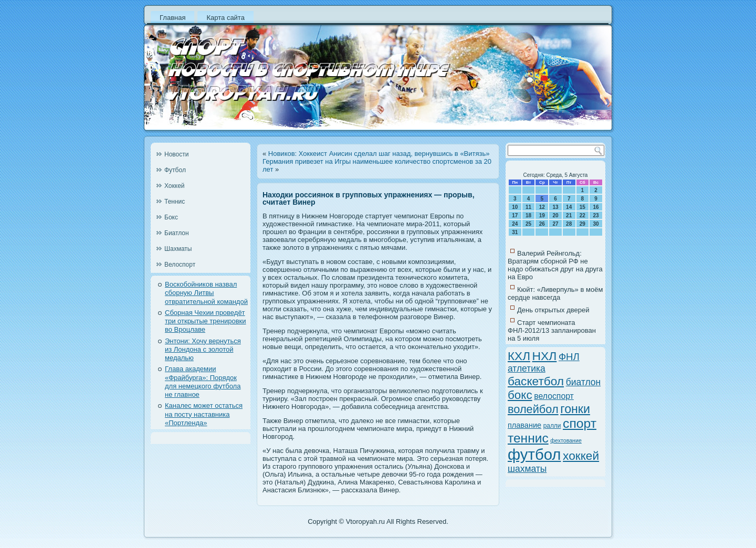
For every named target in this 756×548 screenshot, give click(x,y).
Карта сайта (225, 18)
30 (596, 224)
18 (528, 215)
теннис (528, 438)
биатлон (583, 382)
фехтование (566, 440)
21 (569, 215)
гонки (575, 409)
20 (555, 215)
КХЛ (519, 356)
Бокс (171, 217)
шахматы (527, 469)
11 (528, 207)
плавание (524, 425)
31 (515, 232)
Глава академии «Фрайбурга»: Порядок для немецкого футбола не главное (203, 382)
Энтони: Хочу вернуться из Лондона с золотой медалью (203, 350)
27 (555, 224)
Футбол (175, 170)
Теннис (175, 202)
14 (569, 207)
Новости (176, 154)
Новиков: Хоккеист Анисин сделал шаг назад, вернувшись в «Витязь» (379, 154)
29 (582, 224)
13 (555, 207)
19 (542, 215)
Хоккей (175, 186)
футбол (534, 454)
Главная (172, 18)
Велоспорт (180, 265)
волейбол (533, 409)
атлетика (527, 368)
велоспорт (554, 396)
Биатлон (177, 233)
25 (528, 224)
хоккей (581, 456)
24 (515, 224)
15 (582, 207)
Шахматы (178, 249)
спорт (580, 423)
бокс (520, 395)
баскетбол (536, 381)
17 (515, 215)
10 (515, 207)
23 (596, 215)
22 (582, 215)
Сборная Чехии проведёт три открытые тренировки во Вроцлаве (206, 321)
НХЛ (545, 356)
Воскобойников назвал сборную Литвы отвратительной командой (206, 293)
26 (542, 224)
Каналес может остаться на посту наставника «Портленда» (204, 414)
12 (542, 207)
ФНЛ (569, 357)
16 (596, 207)
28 (569, 224)
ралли (552, 426)
